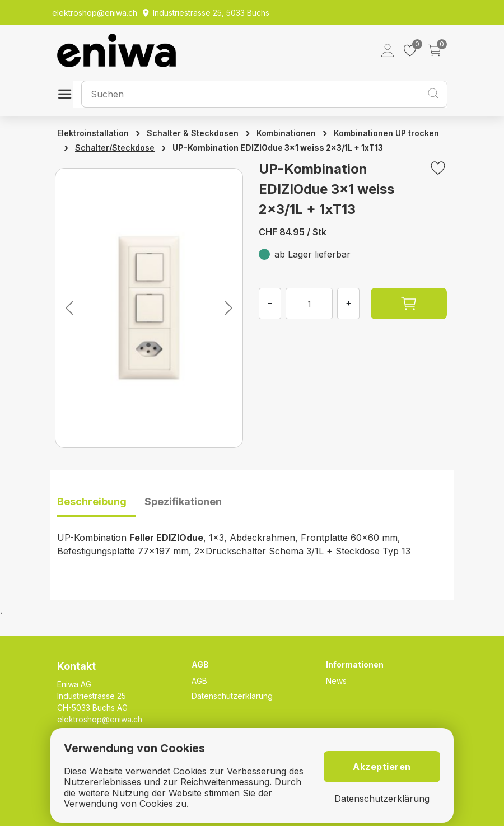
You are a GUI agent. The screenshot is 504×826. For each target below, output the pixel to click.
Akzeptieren (382, 767)
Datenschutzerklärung (232, 696)
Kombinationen (286, 133)
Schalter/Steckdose (115, 148)
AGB (199, 681)
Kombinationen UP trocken (386, 133)
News (336, 681)
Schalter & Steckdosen (193, 133)
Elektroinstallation (93, 133)
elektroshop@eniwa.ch (100, 719)
